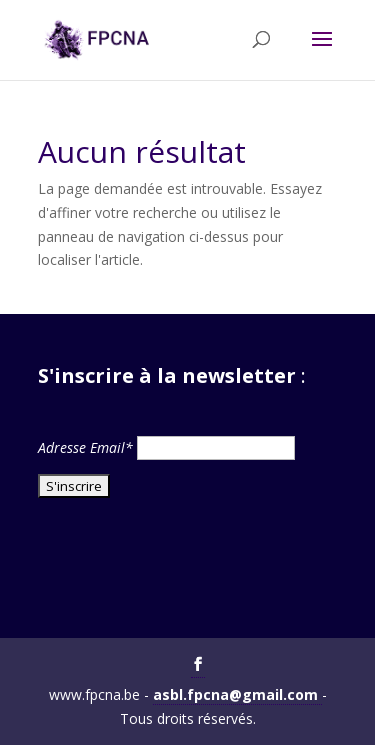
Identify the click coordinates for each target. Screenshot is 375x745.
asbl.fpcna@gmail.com (237, 694)
